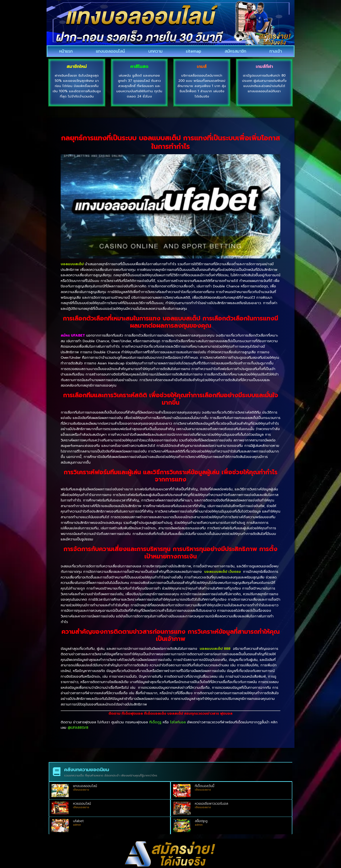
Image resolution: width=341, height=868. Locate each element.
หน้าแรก (66, 51)
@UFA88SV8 (78, 728)
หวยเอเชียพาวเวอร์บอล (211, 804)
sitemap (193, 51)
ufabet (78, 821)
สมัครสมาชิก (235, 51)
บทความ (155, 51)
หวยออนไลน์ (82, 804)
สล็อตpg (201, 821)
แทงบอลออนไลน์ (110, 51)
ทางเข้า (276, 51)
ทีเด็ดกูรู (155, 722)
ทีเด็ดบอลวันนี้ (205, 786)
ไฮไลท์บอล (178, 722)
